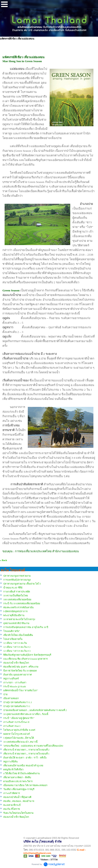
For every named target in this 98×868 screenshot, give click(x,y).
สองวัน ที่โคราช (11, 809)
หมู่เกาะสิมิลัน (10, 762)
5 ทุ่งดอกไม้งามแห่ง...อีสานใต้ (19, 738)
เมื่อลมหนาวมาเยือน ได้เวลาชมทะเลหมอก (25, 785)
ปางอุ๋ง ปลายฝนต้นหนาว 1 (17, 706)
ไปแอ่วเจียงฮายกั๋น (13, 639)
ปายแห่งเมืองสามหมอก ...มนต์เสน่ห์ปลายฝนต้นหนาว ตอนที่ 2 (35, 710)
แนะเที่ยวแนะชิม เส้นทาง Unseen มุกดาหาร (25, 659)
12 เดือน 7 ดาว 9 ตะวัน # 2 (17, 647)
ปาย (5, 694)
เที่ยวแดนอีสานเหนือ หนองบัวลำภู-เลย (23, 765)
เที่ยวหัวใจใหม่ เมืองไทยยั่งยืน (18, 635)
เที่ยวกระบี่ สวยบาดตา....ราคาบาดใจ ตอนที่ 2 (26, 750)
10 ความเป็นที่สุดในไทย (16, 596)
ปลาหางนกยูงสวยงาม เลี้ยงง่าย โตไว (22, 584)
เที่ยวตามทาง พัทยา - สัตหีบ (17, 777)
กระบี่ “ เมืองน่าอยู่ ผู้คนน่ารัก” (19, 718)
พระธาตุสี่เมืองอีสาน (14, 615)
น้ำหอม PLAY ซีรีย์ (13, 588)
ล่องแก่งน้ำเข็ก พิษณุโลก (16, 663)
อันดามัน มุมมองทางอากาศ (17, 675)
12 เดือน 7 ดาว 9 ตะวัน (15, 643)
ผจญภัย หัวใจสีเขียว (13, 769)
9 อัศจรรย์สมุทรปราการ (15, 611)
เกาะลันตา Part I (12, 726)
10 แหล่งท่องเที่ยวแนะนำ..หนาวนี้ (20, 742)
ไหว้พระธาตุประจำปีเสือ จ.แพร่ (19, 730)
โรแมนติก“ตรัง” (12, 631)
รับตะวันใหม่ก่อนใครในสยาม (18, 813)
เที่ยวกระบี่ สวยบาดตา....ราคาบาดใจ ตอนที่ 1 (26, 754)
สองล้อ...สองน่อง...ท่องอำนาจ (19, 801)
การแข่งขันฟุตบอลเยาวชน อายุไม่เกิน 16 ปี (26, 627)
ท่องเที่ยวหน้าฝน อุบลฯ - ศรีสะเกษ (21, 667)
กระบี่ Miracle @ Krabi (15, 686)
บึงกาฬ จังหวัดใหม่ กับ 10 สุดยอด (20, 671)
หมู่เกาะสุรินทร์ (11, 679)
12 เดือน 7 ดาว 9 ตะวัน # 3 (17, 651)
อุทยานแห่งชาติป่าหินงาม (16, 623)
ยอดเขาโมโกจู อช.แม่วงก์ (17, 734)
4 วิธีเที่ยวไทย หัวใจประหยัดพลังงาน (22, 773)
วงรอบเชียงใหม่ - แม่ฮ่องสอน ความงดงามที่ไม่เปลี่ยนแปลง (33, 746)
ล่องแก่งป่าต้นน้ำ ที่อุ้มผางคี (17, 797)
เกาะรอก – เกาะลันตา (15, 682)
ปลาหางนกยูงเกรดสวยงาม (17, 576)
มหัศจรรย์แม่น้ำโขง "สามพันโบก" (21, 690)
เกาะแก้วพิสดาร (12, 793)
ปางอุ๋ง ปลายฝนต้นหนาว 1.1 (18, 702)
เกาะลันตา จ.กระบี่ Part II (16, 722)
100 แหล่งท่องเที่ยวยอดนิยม (17, 599)
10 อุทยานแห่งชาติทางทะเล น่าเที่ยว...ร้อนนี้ (26, 714)
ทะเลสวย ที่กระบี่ (12, 805)
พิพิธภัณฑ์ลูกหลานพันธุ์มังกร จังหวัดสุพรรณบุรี (27, 655)
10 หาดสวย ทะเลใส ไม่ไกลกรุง (19, 619)
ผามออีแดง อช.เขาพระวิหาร (18, 781)
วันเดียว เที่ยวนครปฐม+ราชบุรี (19, 789)
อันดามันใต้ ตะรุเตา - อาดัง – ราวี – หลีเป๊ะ (25, 758)
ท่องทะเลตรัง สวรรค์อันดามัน (18, 607)
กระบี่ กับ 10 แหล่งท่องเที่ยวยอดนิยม (22, 603)
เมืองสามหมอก (11, 698)
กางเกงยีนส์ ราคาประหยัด (17, 592)
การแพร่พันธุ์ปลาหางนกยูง (17, 580)
